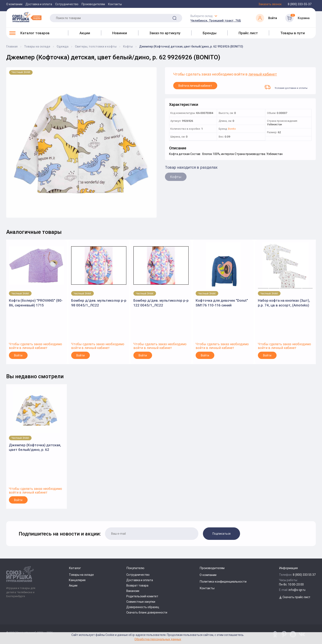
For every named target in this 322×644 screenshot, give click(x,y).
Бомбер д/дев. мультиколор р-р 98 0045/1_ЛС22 (99, 303)
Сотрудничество (67, 4)
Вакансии (133, 591)
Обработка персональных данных (158, 639)
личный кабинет (263, 74)
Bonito (232, 129)
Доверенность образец (143, 607)
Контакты (115, 4)
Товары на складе (81, 575)
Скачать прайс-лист (295, 597)
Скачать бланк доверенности (147, 612)
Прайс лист (248, 33)
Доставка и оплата (39, 4)
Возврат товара (137, 585)
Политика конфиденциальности (223, 581)
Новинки (120, 33)
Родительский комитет (142, 596)
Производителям (93, 4)
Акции (85, 33)
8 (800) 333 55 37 (304, 575)
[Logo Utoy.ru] (27, 17)
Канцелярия (77, 580)
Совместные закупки (141, 602)
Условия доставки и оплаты (286, 87)
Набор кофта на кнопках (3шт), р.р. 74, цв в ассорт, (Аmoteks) (284, 303)
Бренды (210, 33)
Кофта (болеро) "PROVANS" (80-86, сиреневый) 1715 (36, 303)
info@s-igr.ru (297, 590)
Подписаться (221, 534)
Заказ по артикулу (165, 33)
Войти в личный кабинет (195, 86)
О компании (14, 4)
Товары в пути (293, 33)
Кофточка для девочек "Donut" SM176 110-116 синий (222, 303)
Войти (18, 355)
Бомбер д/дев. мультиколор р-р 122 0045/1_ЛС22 (161, 303)
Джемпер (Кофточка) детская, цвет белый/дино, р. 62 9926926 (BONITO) (35, 447)
